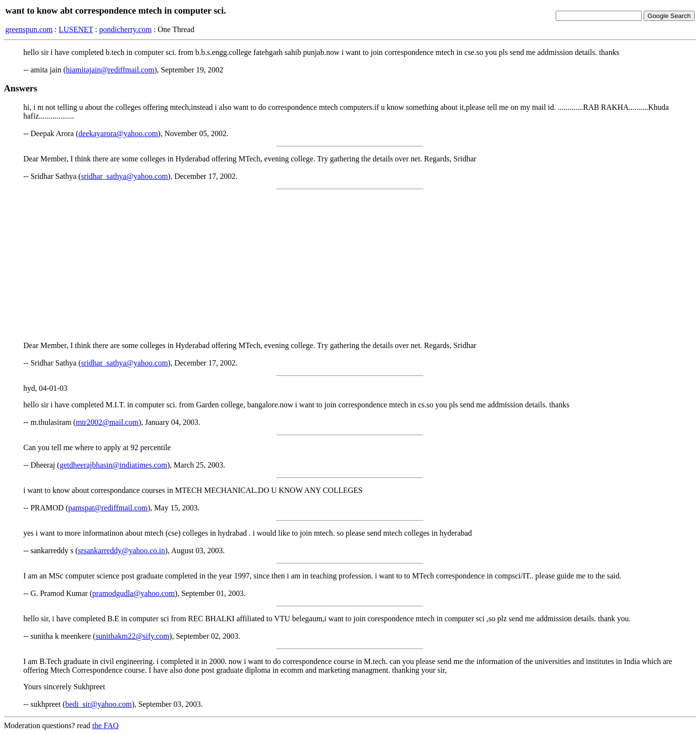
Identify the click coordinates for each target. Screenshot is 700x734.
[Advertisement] (350, 265)
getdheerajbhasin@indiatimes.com (114, 465)
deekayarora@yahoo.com (118, 133)
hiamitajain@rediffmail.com (110, 70)
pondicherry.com (125, 29)
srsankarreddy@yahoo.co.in (121, 550)
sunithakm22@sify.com (132, 636)
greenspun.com (29, 29)
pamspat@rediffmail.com (108, 508)
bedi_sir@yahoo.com (98, 704)
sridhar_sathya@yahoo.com (125, 176)
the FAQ (105, 725)
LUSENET (76, 29)
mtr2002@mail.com (107, 422)
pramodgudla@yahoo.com (134, 593)
